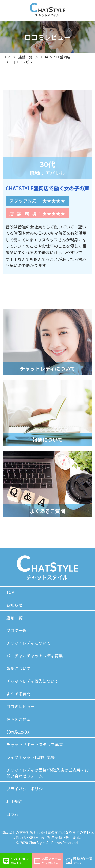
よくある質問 (18, 694)
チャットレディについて (28, 643)
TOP (6, 57)
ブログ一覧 (16, 630)
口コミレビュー (24, 62)
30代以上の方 (19, 732)
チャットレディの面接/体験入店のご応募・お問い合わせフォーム (48, 773)
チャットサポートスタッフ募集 (35, 744)
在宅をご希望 (18, 719)
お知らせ (14, 605)
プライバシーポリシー (27, 789)
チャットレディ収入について (32, 681)
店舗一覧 (25, 57)
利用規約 (14, 801)
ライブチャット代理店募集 (31, 757)
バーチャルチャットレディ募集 (35, 656)
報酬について (18, 668)
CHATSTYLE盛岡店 (56, 57)
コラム (12, 814)
